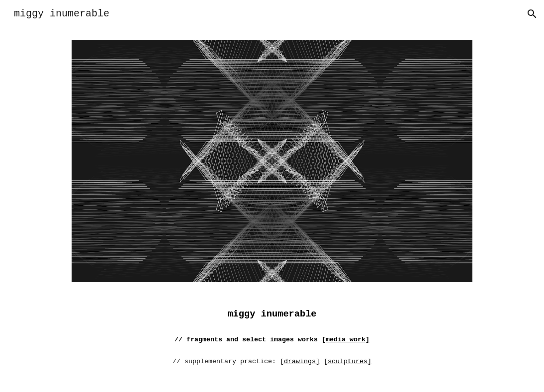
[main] (272, 343)
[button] (532, 14)
